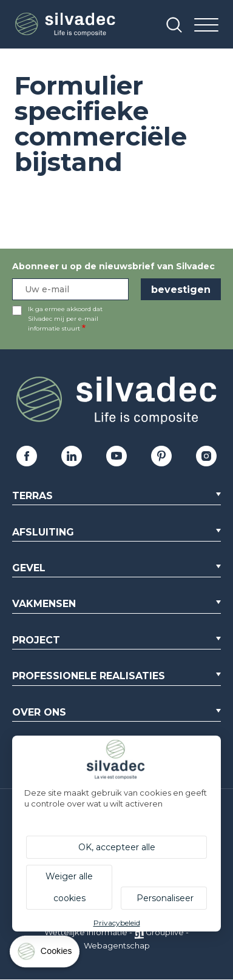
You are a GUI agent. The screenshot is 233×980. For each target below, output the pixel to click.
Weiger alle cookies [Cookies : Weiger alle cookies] (69, 887)
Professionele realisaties (89, 676)
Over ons (39, 712)
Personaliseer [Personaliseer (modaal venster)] (165, 898)
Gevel (29, 568)
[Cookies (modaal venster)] (46, 954)
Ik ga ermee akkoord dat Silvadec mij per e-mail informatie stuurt (65, 319)
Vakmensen (44, 604)
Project (36, 640)
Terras (32, 496)
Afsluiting (43, 532)
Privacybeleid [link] (117, 923)
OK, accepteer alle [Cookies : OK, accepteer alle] (117, 847)
